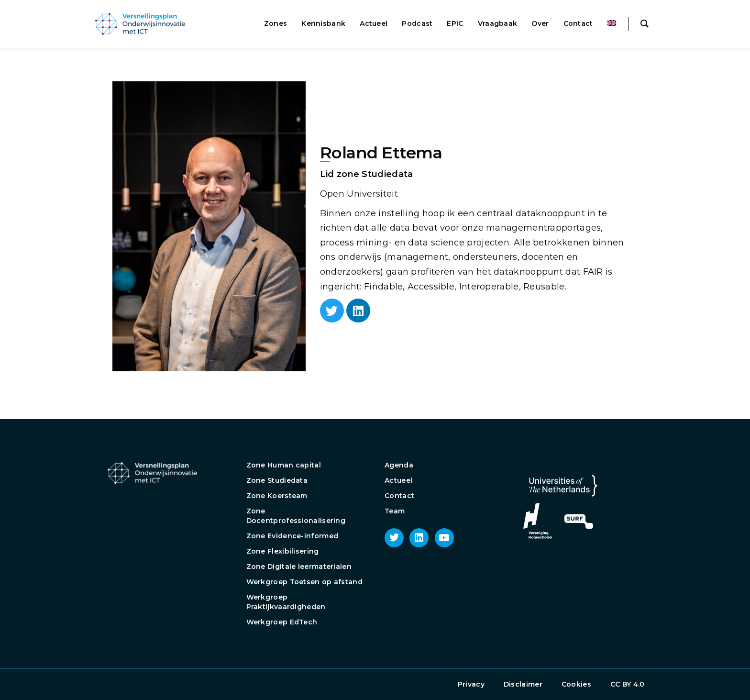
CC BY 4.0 (628, 684)
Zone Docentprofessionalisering (296, 516)
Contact (399, 496)
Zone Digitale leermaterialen (299, 567)
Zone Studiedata (277, 480)
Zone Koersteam (277, 496)
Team (395, 511)
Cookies (576, 684)
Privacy (471, 684)
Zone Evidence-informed (292, 536)
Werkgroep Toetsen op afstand (304, 582)
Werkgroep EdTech (282, 622)
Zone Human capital (284, 465)
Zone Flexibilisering (283, 551)
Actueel (398, 480)
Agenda (399, 465)
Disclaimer (523, 684)
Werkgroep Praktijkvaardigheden (286, 602)
